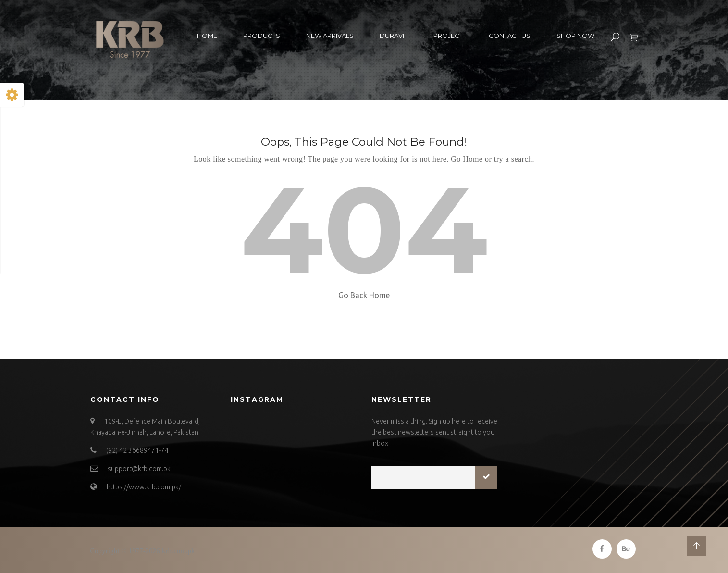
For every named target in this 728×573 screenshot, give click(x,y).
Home (207, 36)
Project (448, 36)
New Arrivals (330, 36)
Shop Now (575, 36)
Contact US (510, 36)
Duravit (394, 36)
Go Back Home (364, 295)
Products (262, 36)
